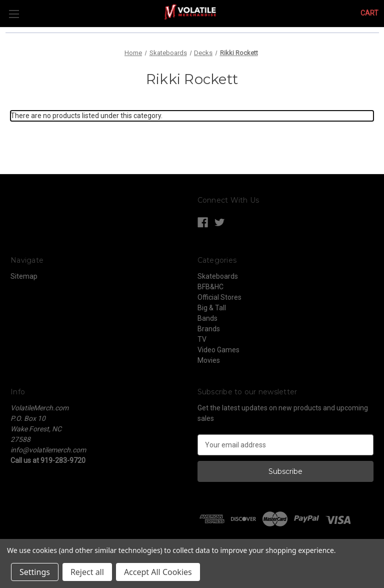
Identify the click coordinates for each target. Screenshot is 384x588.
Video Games (218, 350)
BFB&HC (210, 287)
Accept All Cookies (158, 572)
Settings (35, 572)
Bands (207, 318)
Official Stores (219, 297)
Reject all (87, 572)
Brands (209, 329)
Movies (209, 360)
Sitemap (24, 276)
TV (202, 339)
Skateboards (218, 276)
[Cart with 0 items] (369, 13)
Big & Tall (212, 308)
